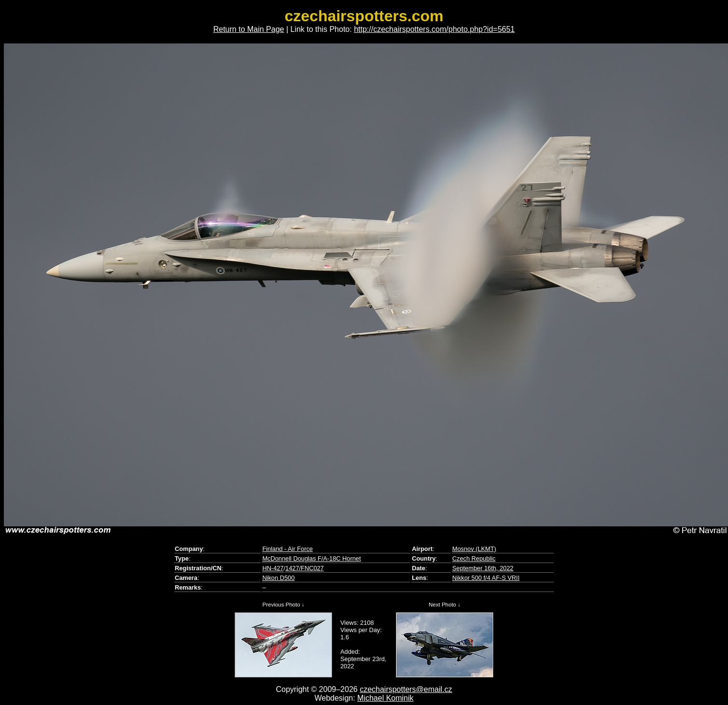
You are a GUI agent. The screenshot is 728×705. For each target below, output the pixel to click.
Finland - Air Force (287, 549)
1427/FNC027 (305, 568)
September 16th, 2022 (483, 568)
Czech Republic (474, 558)
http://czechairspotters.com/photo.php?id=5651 (434, 29)
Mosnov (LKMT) (474, 549)
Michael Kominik (385, 698)
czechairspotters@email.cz (406, 689)
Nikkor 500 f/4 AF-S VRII (486, 578)
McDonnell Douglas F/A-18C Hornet (311, 558)
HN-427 (273, 568)
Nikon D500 (278, 578)
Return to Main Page (249, 29)
